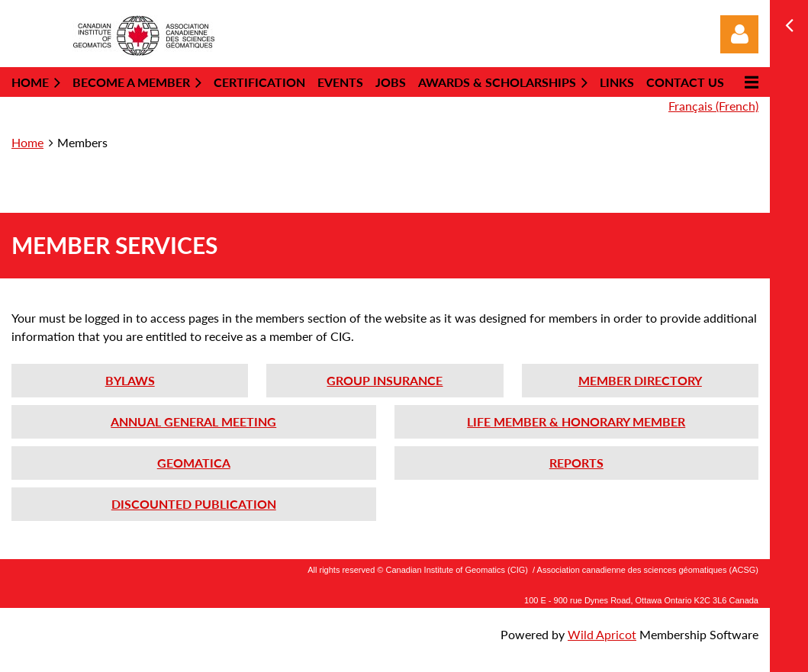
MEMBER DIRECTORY (640, 380)
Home (27, 142)
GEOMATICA (194, 463)
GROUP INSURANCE (385, 380)
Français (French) (713, 106)
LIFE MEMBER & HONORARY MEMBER (576, 421)
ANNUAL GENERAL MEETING (193, 421)
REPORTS (576, 463)
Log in (739, 34)
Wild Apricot (602, 634)
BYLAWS (130, 380)
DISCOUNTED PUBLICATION (194, 504)
